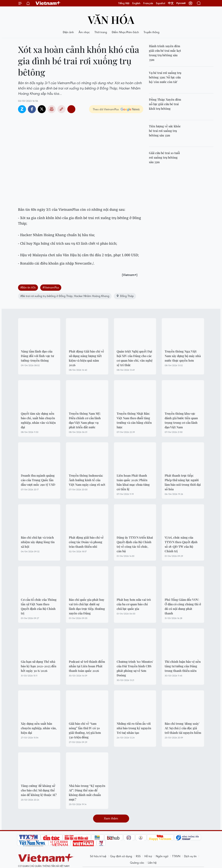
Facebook (32, 109)
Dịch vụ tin (190, 856)
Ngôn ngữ (162, 856)
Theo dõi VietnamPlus (106, 109)
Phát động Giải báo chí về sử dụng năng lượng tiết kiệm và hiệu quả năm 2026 (86, 358)
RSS (138, 856)
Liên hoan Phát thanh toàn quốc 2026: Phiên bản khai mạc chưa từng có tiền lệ (133, 482)
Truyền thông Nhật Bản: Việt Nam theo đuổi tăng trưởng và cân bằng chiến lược (134, 420)
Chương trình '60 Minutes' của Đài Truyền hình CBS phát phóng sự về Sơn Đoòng (135, 668)
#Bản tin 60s (28, 287)
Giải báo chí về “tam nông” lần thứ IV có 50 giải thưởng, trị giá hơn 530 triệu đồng (85, 730)
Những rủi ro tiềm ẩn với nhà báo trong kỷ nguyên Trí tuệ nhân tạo (134, 728)
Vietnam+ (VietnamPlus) (48, 3)
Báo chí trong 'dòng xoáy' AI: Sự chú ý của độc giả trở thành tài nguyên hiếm (183, 728)
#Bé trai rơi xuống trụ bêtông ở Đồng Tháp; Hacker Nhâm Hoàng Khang (65, 296)
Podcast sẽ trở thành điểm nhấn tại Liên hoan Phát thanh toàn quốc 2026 (87, 666)
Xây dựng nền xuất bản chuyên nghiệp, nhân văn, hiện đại (39, 728)
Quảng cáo (137, 863)
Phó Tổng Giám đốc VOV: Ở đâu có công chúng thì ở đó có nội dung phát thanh (183, 606)
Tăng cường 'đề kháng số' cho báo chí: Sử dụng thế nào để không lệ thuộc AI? (39, 790)
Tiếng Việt (124, 3)
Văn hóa (111, 19)
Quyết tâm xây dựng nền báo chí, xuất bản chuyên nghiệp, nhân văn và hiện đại (38, 420)
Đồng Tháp (125, 296)
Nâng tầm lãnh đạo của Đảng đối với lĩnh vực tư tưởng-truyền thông (37, 356)
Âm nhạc (84, 32)
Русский (181, 3)
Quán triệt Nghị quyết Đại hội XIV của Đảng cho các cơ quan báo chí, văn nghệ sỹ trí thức (135, 358)
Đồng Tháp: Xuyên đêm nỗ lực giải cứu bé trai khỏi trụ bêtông (165, 104)
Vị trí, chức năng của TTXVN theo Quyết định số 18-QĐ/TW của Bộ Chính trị (181, 544)
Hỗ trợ (148, 856)
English (136, 3)
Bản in (52, 109)
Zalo (22, 109)
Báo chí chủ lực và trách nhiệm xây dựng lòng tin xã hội (38, 542)
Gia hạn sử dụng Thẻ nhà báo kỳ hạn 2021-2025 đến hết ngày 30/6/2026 (39, 666)
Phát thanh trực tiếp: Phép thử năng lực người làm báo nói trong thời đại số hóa (183, 482)
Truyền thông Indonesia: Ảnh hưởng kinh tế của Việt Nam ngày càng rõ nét (87, 480)
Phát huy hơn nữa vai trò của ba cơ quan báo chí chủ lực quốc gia (134, 604)
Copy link (61, 109)
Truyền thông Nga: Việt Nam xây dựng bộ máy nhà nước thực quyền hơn (183, 356)
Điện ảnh (68, 32)
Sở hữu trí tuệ (98, 856)
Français (148, 3)
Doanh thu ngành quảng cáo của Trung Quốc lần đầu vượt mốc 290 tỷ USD (38, 480)
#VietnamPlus (51, 287)
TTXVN (176, 856)
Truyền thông (152, 32)
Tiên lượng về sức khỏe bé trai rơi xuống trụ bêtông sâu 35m (165, 131)
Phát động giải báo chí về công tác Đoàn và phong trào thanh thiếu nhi (86, 542)
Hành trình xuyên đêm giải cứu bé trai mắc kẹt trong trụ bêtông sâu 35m (165, 53)
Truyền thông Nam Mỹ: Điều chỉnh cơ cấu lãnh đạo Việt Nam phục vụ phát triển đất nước (85, 420)
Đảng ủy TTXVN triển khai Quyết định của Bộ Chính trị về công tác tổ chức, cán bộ (135, 544)
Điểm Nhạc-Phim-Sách (125, 32)
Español (161, 3)
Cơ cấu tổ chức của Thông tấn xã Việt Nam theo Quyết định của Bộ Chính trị (39, 606)
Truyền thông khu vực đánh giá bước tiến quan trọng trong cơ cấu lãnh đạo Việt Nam (181, 420)
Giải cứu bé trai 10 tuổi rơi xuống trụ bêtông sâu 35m (164, 157)
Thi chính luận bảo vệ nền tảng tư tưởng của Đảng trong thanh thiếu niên (183, 666)
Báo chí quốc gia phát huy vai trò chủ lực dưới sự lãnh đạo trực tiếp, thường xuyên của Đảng (87, 606)
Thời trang (101, 32)
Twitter (42, 109)
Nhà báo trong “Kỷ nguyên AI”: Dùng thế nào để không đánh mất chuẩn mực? (87, 792)
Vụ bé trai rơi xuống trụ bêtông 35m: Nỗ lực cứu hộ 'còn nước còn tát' (165, 77)
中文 (171, 3)
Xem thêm (111, 818)
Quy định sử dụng (121, 856)
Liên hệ (152, 863)
